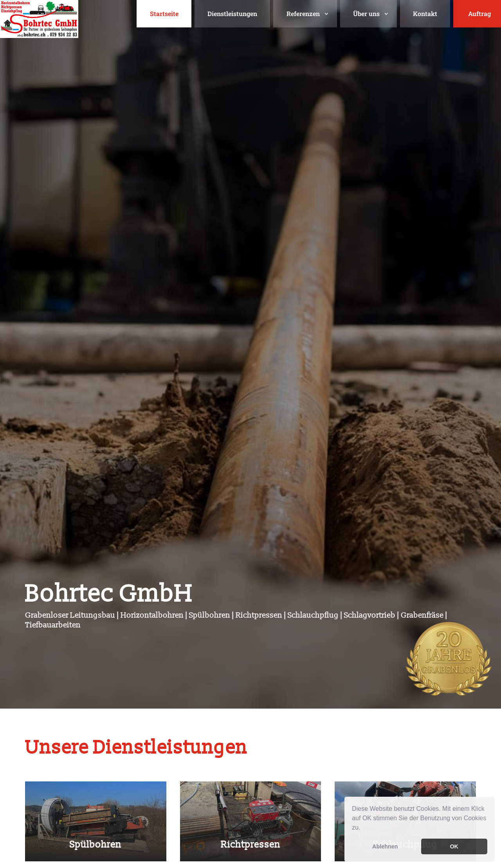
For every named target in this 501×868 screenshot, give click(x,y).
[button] (363, 828)
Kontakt (425, 14)
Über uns (366, 14)
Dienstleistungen (232, 14)
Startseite (164, 14)
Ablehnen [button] (385, 846)
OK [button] (454, 846)
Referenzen (303, 14)
